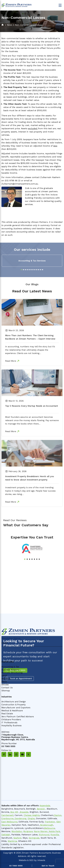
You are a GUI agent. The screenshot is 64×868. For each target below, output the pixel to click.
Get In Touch (48, 866)
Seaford (17, 838)
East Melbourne (9, 822)
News (4, 682)
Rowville (55, 835)
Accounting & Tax (10, 667)
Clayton (58, 815)
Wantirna (12, 841)
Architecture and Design (14, 702)
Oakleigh (6, 835)
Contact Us (7, 688)
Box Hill (14, 812)
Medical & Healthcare (12, 711)
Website (23, 860)
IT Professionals (9, 723)
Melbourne (50, 828)
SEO (31, 860)
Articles (5, 685)
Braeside (24, 812)
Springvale (34, 838)
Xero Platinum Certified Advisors (18, 717)
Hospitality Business (11, 726)
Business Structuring (12, 673)
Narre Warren (41, 831)
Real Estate (7, 714)
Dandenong (20, 818)
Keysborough (46, 825)
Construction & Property (14, 705)
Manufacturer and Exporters (16, 708)
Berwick (41, 809)
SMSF (4, 676)
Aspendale (45, 806)
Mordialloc (17, 831)
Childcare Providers (11, 720)
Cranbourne (7, 818)
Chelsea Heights (32, 815)
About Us (6, 679)
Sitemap (6, 691)
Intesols (41, 860)
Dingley (31, 818)
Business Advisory (10, 670)
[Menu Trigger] (60, 5)
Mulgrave (28, 831)
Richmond (44, 835)
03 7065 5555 (8, 746)
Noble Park (54, 831)
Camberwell (7, 815)
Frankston (50, 822)
